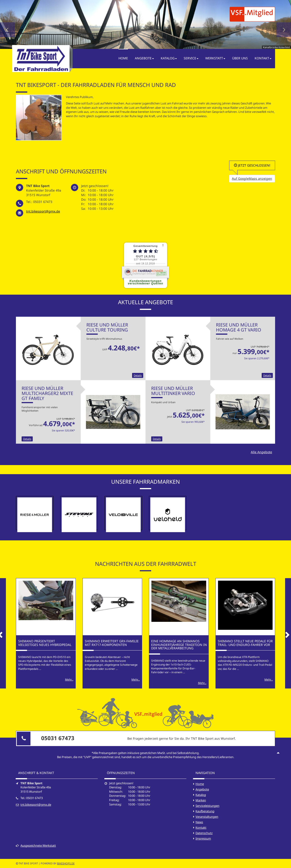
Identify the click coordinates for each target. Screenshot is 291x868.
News (199, 822)
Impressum (203, 838)
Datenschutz (204, 833)
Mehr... (69, 679)
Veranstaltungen (207, 817)
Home (123, 58)
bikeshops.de (66, 863)
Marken (201, 800)
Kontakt (201, 828)
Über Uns (240, 58)
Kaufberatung (205, 811)
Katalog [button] (169, 58)
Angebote (202, 789)
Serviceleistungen (207, 806)
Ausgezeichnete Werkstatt (36, 845)
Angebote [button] (144, 58)
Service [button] (191, 58)
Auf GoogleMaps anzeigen (252, 178)
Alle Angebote (261, 452)
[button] (7, 24)
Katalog (201, 795)
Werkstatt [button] (215, 58)
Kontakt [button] (263, 58)
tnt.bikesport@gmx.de (43, 211)
